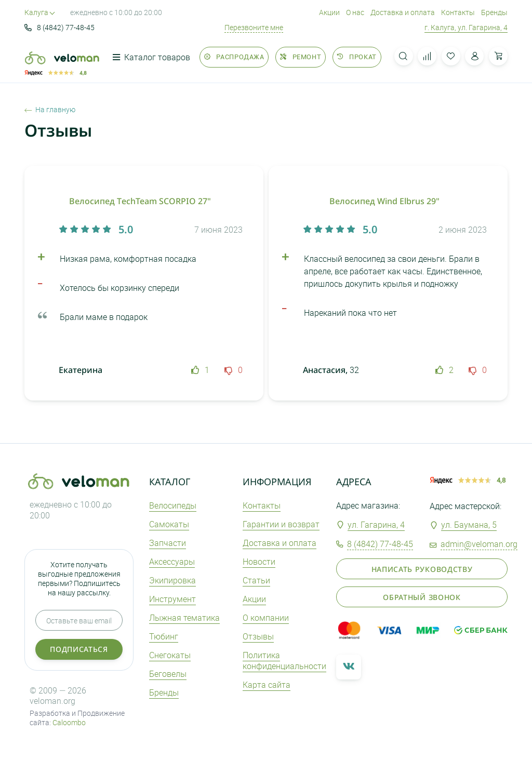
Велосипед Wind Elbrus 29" (384, 201)
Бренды (494, 12)
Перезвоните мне (254, 28)
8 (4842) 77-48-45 (59, 28)
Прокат (356, 57)
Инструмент (172, 599)
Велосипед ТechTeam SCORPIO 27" (140, 201)
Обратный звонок (422, 597)
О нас (355, 12)
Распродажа (234, 57)
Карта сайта (267, 685)
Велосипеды (173, 505)
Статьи (256, 580)
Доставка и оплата (403, 12)
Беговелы (168, 674)
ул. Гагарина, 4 (376, 525)
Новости (259, 562)
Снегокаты (170, 655)
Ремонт (301, 57)
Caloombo (69, 722)
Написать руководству (422, 569)
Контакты (458, 12)
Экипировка (172, 580)
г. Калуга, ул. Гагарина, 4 (466, 27)
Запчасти (168, 543)
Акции (329, 12)
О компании (266, 618)
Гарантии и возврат (281, 524)
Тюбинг (164, 636)
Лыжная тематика (184, 618)
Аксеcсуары (172, 562)
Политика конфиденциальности (284, 661)
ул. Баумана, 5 (469, 525)
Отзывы (258, 636)
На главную (50, 110)
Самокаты (169, 524)
